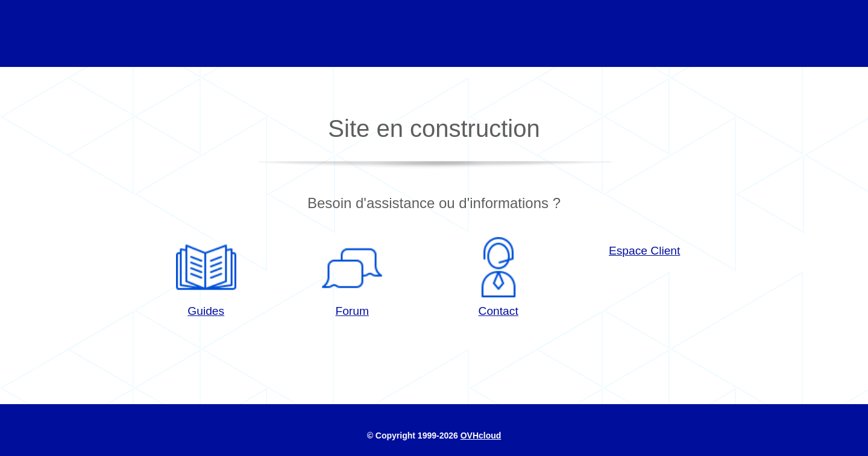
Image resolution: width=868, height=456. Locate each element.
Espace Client (644, 251)
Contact (498, 277)
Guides (206, 277)
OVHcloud (481, 435)
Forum (352, 277)
